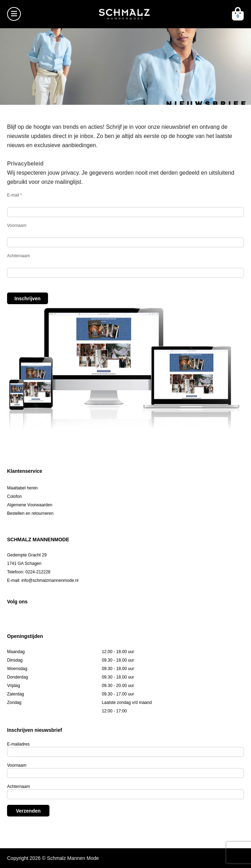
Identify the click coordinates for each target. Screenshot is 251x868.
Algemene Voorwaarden (30, 505)
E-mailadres (18, 744)
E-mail (14, 195)
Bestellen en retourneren (30, 513)
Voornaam (17, 225)
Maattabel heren (22, 488)
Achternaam (19, 256)
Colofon (14, 496)
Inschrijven (28, 299)
